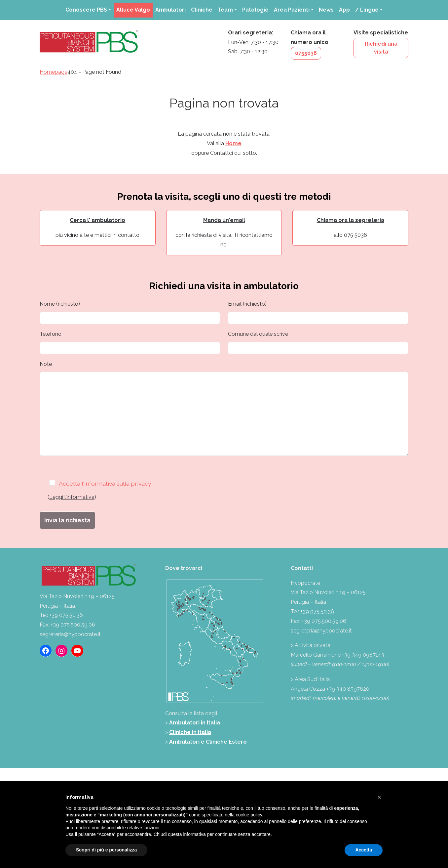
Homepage (54, 72)
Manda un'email (224, 220)
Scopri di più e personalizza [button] (106, 850)
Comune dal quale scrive (258, 334)
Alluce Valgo (133, 10)
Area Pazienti (292, 10)
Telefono (51, 334)
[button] (379, 797)
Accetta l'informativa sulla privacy (102, 483)
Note (46, 364)
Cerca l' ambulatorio (97, 220)
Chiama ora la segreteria (351, 220)
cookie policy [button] (249, 815)
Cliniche (202, 10)
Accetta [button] (364, 850)
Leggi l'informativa (72, 497)
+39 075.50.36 (317, 611)
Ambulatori (170, 10)
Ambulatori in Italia (195, 723)
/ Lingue (367, 10)
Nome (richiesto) (60, 304)
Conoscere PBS (86, 10)
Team (225, 10)
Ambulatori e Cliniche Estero (208, 742)
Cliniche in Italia (190, 732)
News (326, 10)
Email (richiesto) (247, 304)
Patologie (255, 10)
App (344, 10)
